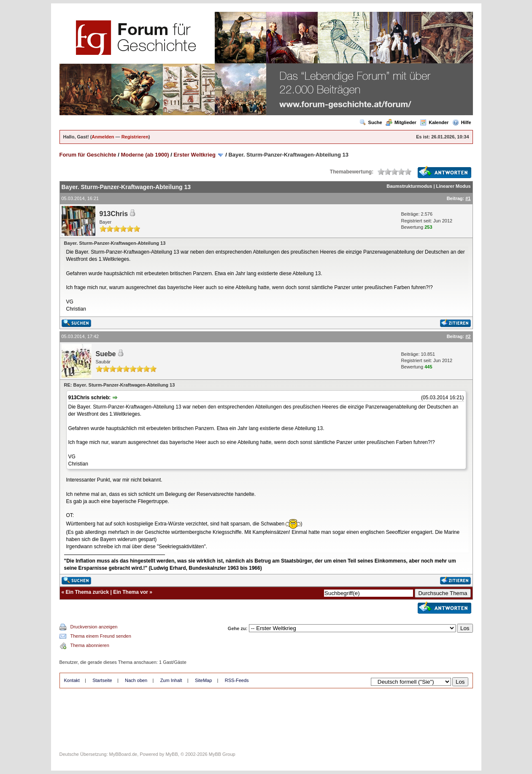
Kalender (434, 122)
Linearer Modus (454, 186)
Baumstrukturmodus (409, 186)
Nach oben (136, 680)
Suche (371, 122)
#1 (468, 198)
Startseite (102, 680)
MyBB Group (222, 754)
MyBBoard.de (123, 754)
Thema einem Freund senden (101, 636)
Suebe (106, 354)
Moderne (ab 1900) (145, 155)
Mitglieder (401, 122)
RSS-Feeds (237, 680)
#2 (468, 336)
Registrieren (135, 137)
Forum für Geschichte (88, 155)
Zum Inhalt (171, 680)
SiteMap (203, 680)
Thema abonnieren (90, 645)
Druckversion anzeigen (94, 627)
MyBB (171, 754)
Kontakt (72, 680)
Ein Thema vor (131, 592)
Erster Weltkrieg (194, 155)
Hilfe (462, 122)
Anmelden (103, 137)
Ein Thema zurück (88, 592)
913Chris (114, 214)
